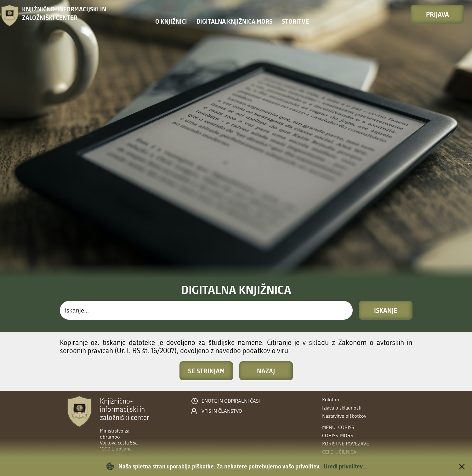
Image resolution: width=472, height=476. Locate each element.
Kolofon (331, 400)
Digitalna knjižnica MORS (234, 21)
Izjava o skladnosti (342, 408)
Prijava (438, 14)
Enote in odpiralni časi (231, 401)
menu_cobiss (338, 427)
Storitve (295, 21)
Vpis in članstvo (222, 411)
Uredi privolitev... (345, 466)
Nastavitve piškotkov (344, 416)
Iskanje (386, 310)
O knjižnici (171, 21)
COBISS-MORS (338, 436)
